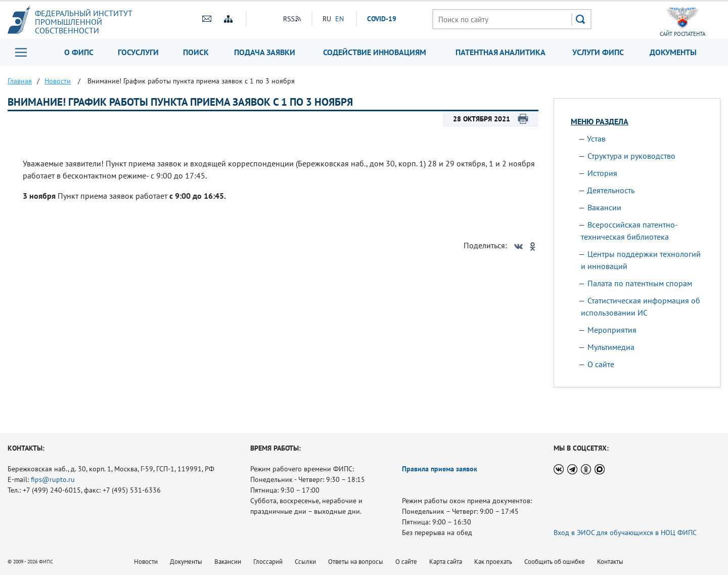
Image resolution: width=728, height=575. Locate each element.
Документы (673, 52)
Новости (146, 562)
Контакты (610, 562)
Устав (596, 139)
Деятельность (611, 190)
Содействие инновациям (375, 52)
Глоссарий (268, 562)
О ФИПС (79, 52)
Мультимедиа (611, 347)
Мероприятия (612, 330)
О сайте (601, 364)
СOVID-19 (382, 19)
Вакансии (604, 207)
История (602, 173)
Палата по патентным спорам (640, 283)
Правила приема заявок (440, 469)
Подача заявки (265, 52)
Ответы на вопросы (356, 562)
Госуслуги (138, 52)
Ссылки (305, 562)
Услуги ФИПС (598, 52)
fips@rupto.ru (53, 479)
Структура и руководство (631, 156)
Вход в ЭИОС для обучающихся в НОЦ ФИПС (625, 533)
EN (339, 19)
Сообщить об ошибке (555, 562)
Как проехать (493, 562)
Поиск (196, 52)
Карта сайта (446, 562)
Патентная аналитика (500, 52)
